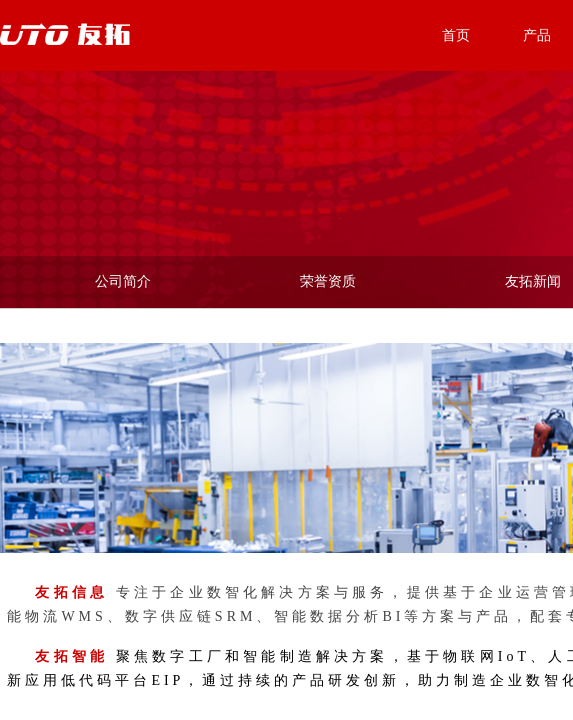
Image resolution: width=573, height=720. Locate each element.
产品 (537, 35)
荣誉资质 (328, 281)
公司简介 (123, 281)
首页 (456, 35)
